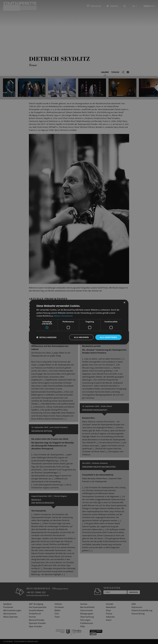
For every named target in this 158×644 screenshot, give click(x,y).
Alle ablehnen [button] (81, 337)
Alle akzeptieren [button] (108, 337)
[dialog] (79, 322)
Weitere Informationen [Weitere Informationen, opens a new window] (64, 316)
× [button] (124, 303)
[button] (46, 337)
